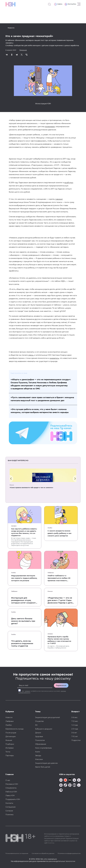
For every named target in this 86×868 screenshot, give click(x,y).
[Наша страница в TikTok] (65, 785)
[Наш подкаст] (61, 790)
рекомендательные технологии (62, 861)
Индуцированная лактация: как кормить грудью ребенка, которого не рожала (24, 578)
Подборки (10, 744)
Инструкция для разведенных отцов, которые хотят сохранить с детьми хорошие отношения (24, 600)
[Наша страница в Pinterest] (70, 785)
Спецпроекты (11, 788)
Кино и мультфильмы (43, 748)
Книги (38, 752)
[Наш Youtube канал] (74, 785)
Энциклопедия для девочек (46, 763)
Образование (41, 744)
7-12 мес (75, 721)
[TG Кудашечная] (65, 780)
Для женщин (11, 736)
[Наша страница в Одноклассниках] (79, 780)
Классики (39, 759)
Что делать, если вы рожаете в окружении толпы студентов (22, 643)
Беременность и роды (15, 729)
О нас (8, 780)
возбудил (69, 183)
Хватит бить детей (43, 767)
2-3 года (75, 729)
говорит (59, 199)
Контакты (9, 803)
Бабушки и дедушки (44, 729)
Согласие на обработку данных (43, 853)
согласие (27, 691)
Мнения (12, 485)
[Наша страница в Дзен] (61, 785)
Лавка (58, 4)
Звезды (38, 756)
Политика (9, 815)
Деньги (38, 733)
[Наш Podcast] (79, 785)
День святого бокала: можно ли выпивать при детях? (23, 621)
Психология (40, 740)
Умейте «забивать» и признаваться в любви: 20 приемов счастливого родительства (59, 578)
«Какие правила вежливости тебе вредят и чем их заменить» (31, 488)
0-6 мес (74, 717)
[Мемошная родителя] (70, 780)
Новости (11, 28)
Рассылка (70, 4)
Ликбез (14, 526)
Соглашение (11, 807)
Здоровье (39, 736)
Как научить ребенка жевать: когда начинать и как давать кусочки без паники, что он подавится (24, 532)
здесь (31, 355)
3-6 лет (74, 733)
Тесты (8, 752)
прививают (50, 127)
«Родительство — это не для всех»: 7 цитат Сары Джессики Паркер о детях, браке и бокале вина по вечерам (61, 600)
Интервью (10, 748)
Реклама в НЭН (12, 784)
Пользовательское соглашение (17, 853)
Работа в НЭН (11, 792)
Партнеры (10, 756)
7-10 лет (75, 736)
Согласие (9, 811)
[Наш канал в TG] (61, 780)
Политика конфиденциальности (69, 853)
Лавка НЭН (10, 796)
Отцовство (39, 721)
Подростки (76, 740)
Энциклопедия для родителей (47, 717)
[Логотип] (10, 4)
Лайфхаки (51, 573)
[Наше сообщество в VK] (74, 780)
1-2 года (75, 725)
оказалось (54, 358)
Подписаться (61, 685)
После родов (11, 733)
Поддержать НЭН (13, 799)
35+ (37, 725)
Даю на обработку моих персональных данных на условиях (42, 692)
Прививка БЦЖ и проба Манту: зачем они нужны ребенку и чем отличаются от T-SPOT (59, 640)
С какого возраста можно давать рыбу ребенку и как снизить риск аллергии (60, 533)
